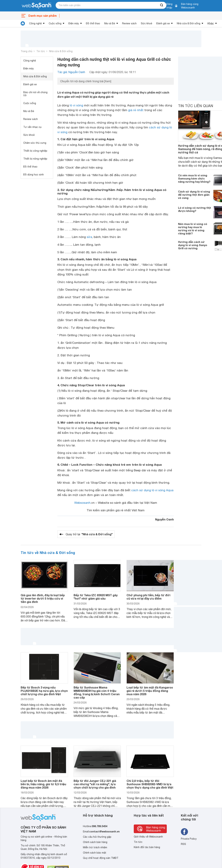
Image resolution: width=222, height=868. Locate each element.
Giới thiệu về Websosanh (148, 837)
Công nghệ (35, 23)
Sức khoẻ (146, 23)
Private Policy (189, 839)
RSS (183, 844)
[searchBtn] (162, 5)
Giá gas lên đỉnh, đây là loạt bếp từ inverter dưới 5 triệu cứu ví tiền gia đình (43, 598)
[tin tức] (23, 23)
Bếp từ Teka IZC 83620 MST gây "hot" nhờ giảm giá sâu (96, 597)
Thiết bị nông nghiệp (35, 159)
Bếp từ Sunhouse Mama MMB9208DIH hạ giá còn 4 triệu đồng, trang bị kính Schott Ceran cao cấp (97, 692)
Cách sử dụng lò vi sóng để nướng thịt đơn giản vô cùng (194, 195)
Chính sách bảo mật (95, 853)
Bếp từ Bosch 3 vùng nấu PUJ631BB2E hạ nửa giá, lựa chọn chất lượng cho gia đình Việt (44, 691)
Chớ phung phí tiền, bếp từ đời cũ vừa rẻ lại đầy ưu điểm (148, 597)
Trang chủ (26, 51)
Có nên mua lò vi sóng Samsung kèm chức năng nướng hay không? (194, 178)
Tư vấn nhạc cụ (32, 127)
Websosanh (82, 503)
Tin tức (41, 51)
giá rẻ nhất (136, 110)
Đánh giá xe (163, 23)
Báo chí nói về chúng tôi (35, 94)
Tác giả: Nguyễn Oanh (71, 72)
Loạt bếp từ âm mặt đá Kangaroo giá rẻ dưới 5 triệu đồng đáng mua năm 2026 (150, 691)
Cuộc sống (55, 23)
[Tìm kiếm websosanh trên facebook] (184, 832)
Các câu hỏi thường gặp (97, 837)
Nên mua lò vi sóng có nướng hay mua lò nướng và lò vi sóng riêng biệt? (193, 229)
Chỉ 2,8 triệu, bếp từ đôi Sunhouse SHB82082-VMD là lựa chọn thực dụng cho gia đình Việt (150, 784)
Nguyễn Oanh (164, 519)
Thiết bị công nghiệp (35, 151)
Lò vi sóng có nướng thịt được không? (195, 209)
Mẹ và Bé (110, 23)
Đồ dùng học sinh (34, 175)
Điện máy (74, 23)
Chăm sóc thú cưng (35, 143)
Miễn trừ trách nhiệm (95, 847)
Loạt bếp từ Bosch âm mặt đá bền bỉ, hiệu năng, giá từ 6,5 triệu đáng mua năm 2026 (43, 784)
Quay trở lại (89, 534)
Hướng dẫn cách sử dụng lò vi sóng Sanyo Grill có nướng (193, 245)
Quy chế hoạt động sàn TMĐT (101, 858)
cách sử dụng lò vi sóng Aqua (152, 490)
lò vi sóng (76, 105)
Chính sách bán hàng (95, 842)
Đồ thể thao (93, 23)
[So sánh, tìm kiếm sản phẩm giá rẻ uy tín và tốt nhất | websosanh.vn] (37, 6)
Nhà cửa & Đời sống (189, 23)
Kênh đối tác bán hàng (147, 847)
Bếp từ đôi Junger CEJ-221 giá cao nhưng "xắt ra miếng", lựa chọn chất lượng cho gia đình (95, 784)
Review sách (129, 23)
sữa (89, 237)
